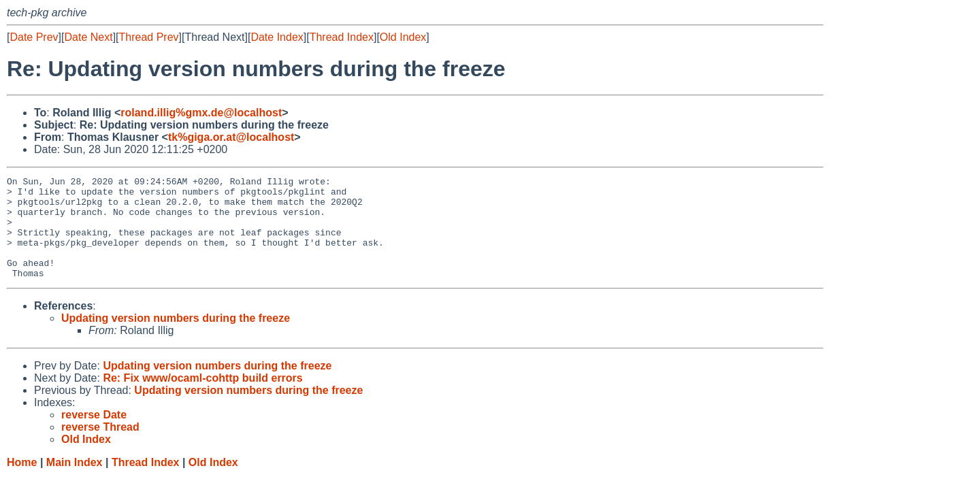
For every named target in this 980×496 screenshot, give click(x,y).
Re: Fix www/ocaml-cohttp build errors (202, 398)
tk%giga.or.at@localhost (231, 137)
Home (22, 483)
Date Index (277, 37)
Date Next (88, 37)
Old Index (403, 37)
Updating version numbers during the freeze (176, 338)
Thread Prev (149, 37)
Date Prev (34, 37)
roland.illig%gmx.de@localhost (201, 113)
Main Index (75, 483)
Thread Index (342, 37)
